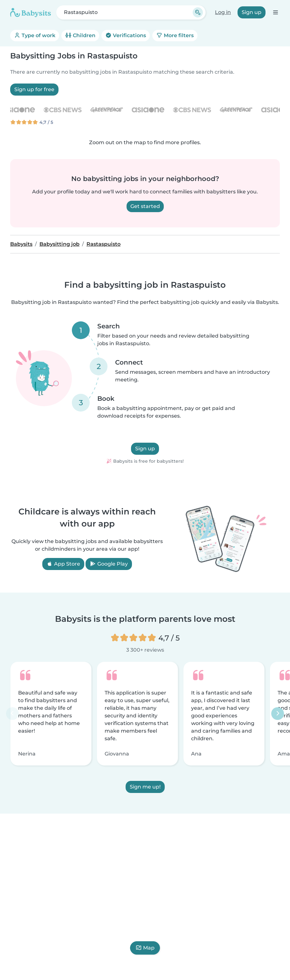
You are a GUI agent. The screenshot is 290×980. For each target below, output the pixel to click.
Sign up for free (34, 89)
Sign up (252, 12)
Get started (145, 206)
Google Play (109, 564)
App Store (63, 564)
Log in (223, 12)
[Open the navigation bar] (275, 12)
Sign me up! (145, 787)
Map (145, 948)
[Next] (278, 714)
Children (80, 35)
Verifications (126, 35)
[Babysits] (31, 12)
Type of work (35, 35)
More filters (175, 35)
